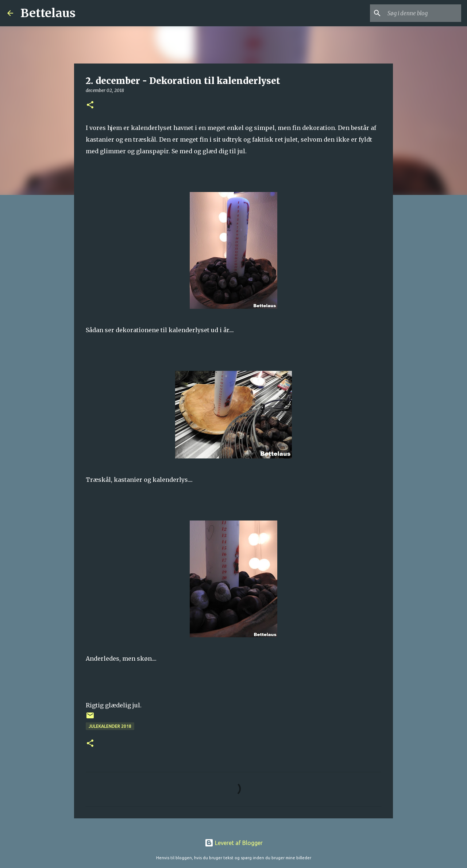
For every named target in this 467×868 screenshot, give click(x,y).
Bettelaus (48, 13)
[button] (90, 105)
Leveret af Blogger (234, 843)
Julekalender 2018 (110, 726)
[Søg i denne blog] (423, 13)
